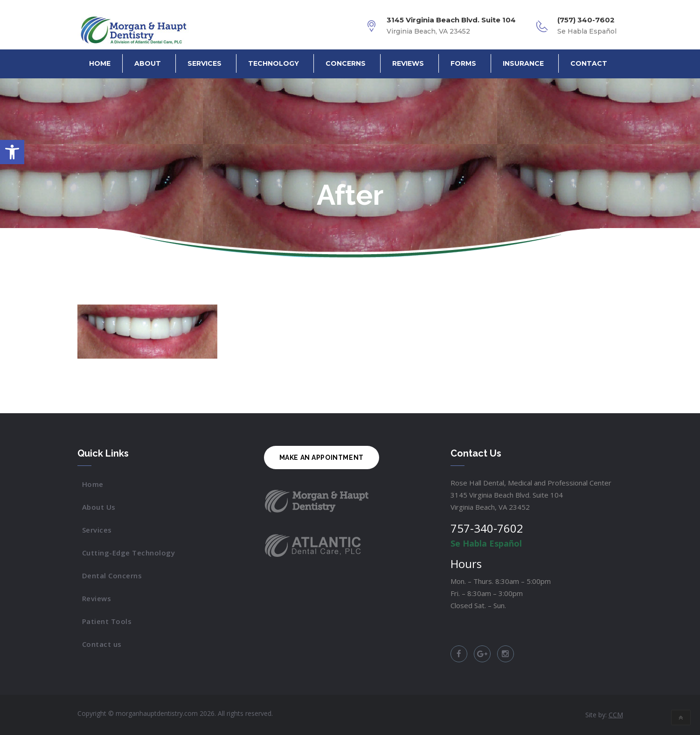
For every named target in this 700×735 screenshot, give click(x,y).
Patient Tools (107, 621)
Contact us (102, 644)
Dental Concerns (112, 576)
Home (100, 63)
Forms (463, 63)
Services (204, 63)
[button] (12, 152)
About (148, 63)
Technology (274, 63)
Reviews (408, 63)
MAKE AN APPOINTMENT (322, 458)
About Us (99, 507)
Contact (589, 63)
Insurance (523, 63)
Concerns (346, 63)
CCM (616, 715)
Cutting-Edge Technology (129, 553)
